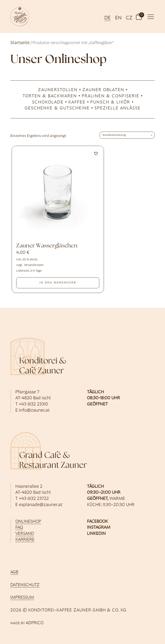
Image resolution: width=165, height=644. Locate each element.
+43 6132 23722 (34, 499)
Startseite (20, 43)
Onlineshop (28, 522)
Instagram (99, 528)
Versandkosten (34, 265)
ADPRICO (35, 623)
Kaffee (77, 102)
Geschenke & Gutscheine (57, 108)
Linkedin (96, 534)
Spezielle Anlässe (118, 108)
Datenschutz (25, 585)
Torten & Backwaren (50, 96)
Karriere (25, 540)
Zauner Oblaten (103, 90)
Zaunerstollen (58, 90)
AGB (14, 572)
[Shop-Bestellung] (127, 135)
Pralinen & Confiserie (111, 96)
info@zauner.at (34, 410)
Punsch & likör (110, 102)
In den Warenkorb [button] (58, 283)
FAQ (19, 528)
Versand (25, 534)
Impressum (22, 598)
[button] (139, 17)
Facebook (97, 522)
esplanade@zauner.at (41, 505)
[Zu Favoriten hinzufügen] (96, 154)
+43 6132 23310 (34, 404)
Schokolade (48, 102)
